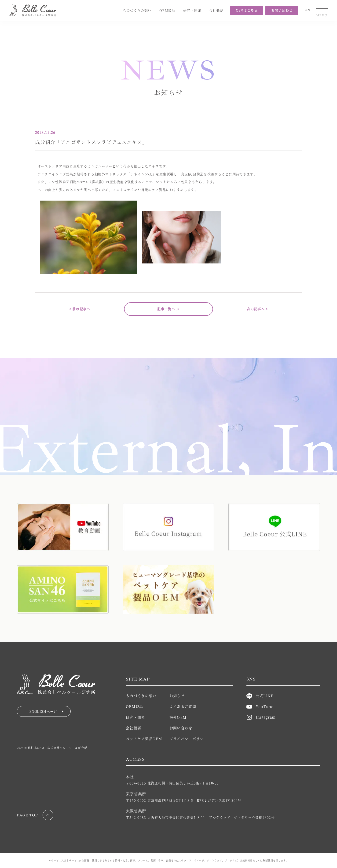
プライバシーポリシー (189, 739)
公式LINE (260, 696)
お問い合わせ (282, 10)
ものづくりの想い (137, 10)
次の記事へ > (258, 309)
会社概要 (216, 10)
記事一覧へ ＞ (169, 309)
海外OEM (178, 717)
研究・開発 (192, 10)
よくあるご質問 (183, 706)
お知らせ (177, 696)
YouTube (260, 706)
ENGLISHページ (46, 711)
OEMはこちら (247, 10)
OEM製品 (167, 10)
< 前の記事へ (80, 309)
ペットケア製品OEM (144, 739)
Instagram (261, 717)
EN (308, 10)
